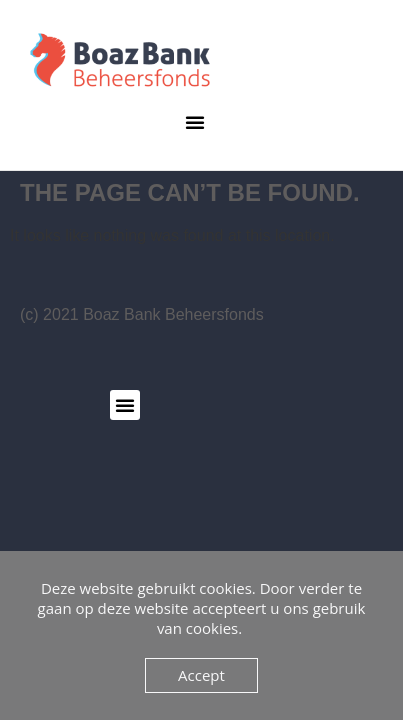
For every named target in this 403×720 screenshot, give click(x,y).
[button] (195, 122)
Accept (201, 675)
